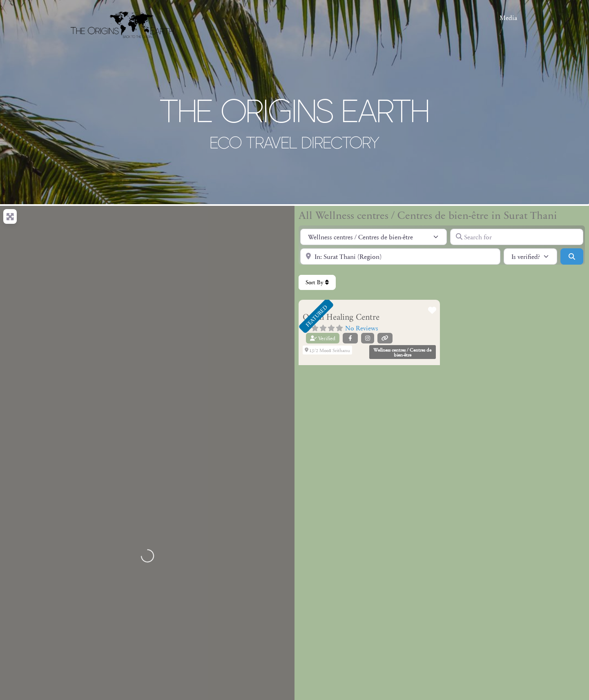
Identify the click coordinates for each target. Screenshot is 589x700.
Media (508, 17)
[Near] (400, 256)
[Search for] (517, 237)
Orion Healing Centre (341, 318)
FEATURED (316, 316)
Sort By (317, 282)
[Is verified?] (530, 256)
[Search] (572, 256)
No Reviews (362, 328)
